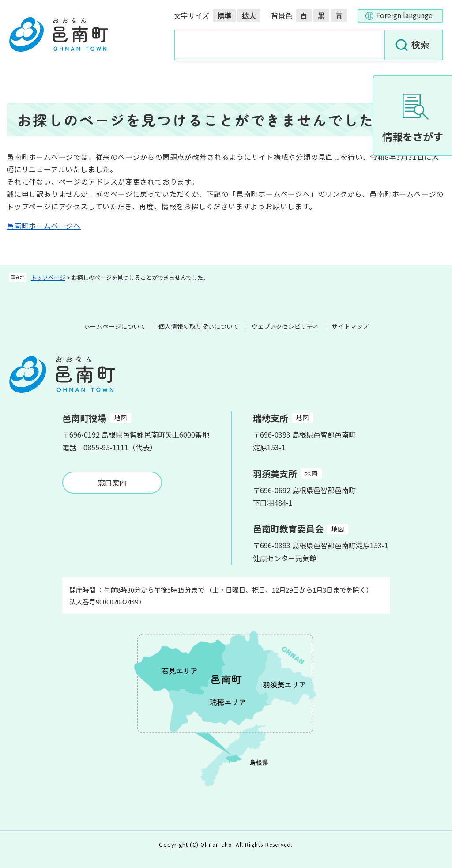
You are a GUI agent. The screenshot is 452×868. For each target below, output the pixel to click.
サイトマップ (350, 326)
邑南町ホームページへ (44, 226)
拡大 (249, 15)
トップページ (48, 277)
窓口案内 (112, 483)
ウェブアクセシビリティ (285, 326)
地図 (121, 418)
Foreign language (404, 15)
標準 (224, 15)
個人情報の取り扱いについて (199, 326)
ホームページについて (115, 326)
